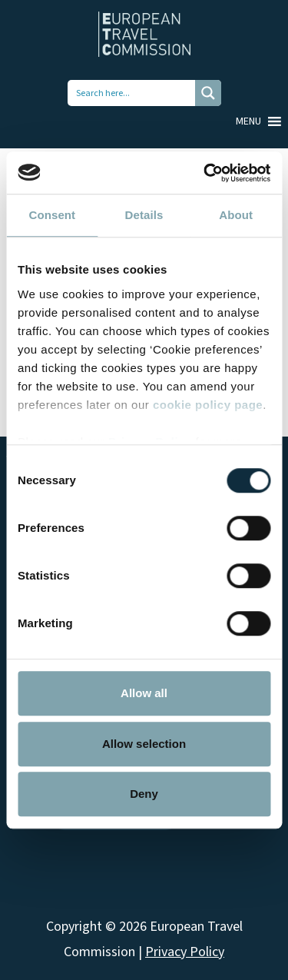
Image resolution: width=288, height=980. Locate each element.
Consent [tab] (52, 215)
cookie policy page (208, 405)
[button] (248, 121)
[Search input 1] (132, 93)
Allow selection (144, 744)
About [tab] (236, 215)
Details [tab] (144, 215)
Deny (144, 794)
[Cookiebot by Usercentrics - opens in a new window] (205, 173)
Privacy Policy (185, 952)
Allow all (144, 693)
